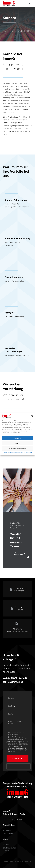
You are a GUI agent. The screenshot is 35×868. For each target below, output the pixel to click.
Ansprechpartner (9, 847)
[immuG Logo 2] (9, 2)
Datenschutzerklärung (19, 453)
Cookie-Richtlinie (8, 453)
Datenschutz (8, 834)
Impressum (29, 453)
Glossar (6, 845)
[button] (32, 416)
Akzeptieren (17, 438)
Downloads (7, 850)
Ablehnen (17, 443)
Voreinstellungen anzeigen (18, 448)
